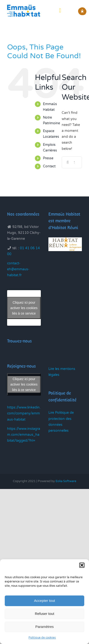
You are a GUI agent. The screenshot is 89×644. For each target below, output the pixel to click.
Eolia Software (66, 481)
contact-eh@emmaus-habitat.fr (18, 269)
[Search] (68, 162)
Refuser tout (45, 614)
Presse (48, 158)
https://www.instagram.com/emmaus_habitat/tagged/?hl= (24, 435)
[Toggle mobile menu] (60, 10)
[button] (82, 565)
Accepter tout (44, 601)
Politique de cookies (42, 638)
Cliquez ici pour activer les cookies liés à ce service (24, 308)
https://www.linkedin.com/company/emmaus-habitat (24, 413)
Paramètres (45, 627)
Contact (49, 166)
